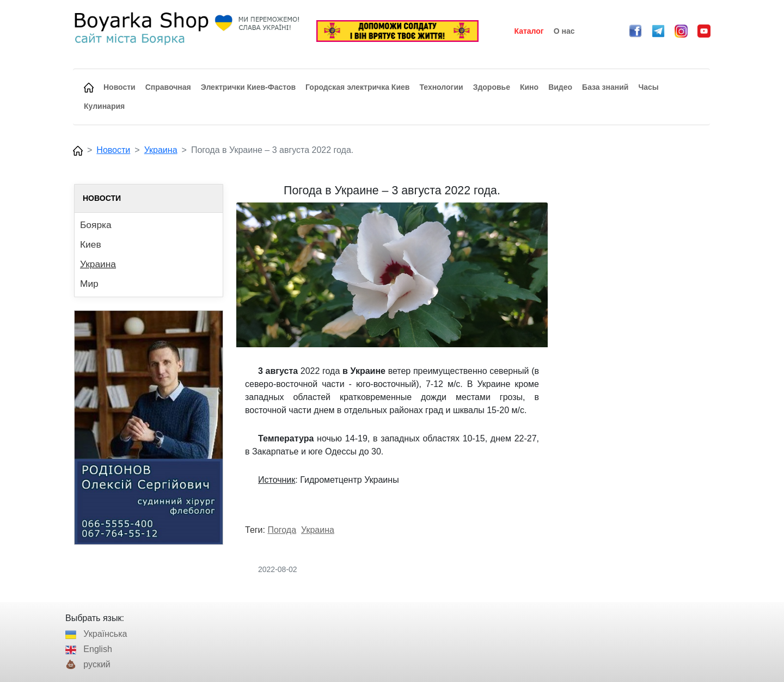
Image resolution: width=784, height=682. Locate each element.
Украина (161, 150)
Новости (113, 150)
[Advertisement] (635, 347)
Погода (282, 530)
